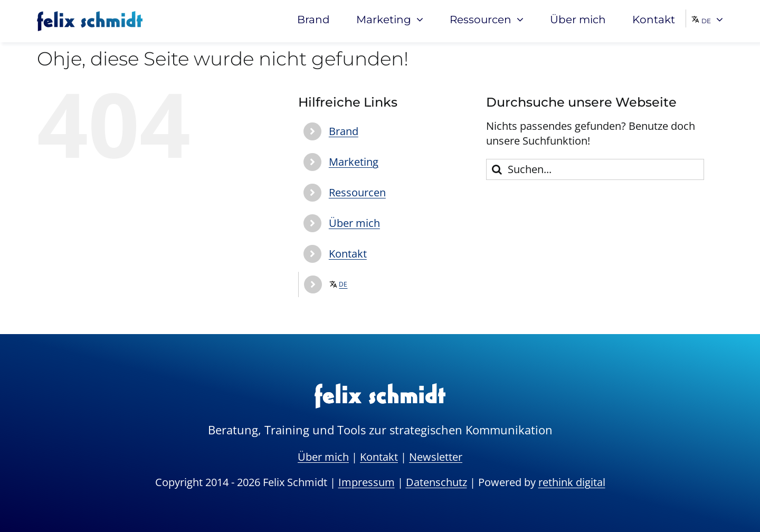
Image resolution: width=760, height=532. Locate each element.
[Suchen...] (595, 169)
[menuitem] (707, 18)
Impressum (367, 482)
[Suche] (497, 169)
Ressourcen (357, 192)
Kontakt (348, 254)
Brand (344, 131)
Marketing (354, 162)
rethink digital (572, 482)
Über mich (354, 223)
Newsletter (436, 457)
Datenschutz (436, 482)
